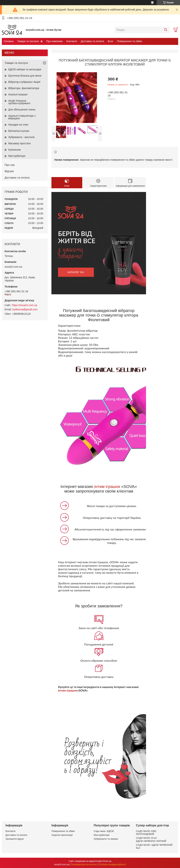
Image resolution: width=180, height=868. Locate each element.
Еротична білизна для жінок (25, 76)
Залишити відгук (15, 839)
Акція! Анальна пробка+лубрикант (19, 102)
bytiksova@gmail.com (25, 309)
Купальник (15, 150)
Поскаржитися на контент (84, 865)
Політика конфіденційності (112, 865)
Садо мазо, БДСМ (104, 831)
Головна (9, 41)
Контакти (72, 41)
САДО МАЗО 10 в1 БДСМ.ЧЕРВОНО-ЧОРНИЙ (151, 839)
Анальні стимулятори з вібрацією (22, 117)
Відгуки (9, 171)
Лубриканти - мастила (21, 137)
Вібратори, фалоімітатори (24, 88)
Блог (111, 41)
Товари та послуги (28, 41)
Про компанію (54, 41)
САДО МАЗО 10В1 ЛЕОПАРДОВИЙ (146, 833)
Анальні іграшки (18, 94)
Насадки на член (18, 125)
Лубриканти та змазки (106, 839)
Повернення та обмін (130, 41)
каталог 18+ (76, 272)
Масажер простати (19, 143)
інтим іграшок (107, 487)
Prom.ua (107, 861)
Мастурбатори (17, 156)
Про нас (10, 165)
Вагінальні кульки (19, 131)
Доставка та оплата (92, 41)
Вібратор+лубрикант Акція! (24, 82)
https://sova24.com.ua (25, 305)
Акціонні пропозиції (62, 835)
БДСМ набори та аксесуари (25, 69)
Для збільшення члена (22, 110)
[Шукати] (166, 30)
